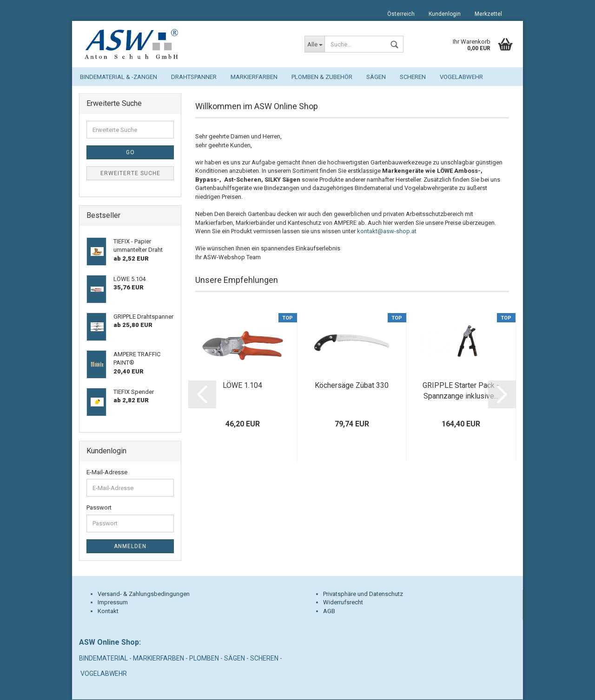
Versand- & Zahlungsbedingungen (144, 594)
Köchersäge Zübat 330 (352, 386)
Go (130, 153)
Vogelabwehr (461, 77)
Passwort (99, 508)
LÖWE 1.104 (242, 386)
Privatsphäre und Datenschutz (363, 594)
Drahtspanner (194, 77)
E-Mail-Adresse (107, 473)
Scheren (413, 77)
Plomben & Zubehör (322, 77)
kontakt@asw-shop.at (387, 232)
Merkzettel (488, 14)
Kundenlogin (445, 14)
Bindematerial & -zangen (119, 77)
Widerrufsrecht (343, 603)
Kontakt (108, 612)
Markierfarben (254, 77)
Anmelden (130, 547)
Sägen (376, 77)
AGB (329, 612)
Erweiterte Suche (130, 174)
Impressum (113, 603)
